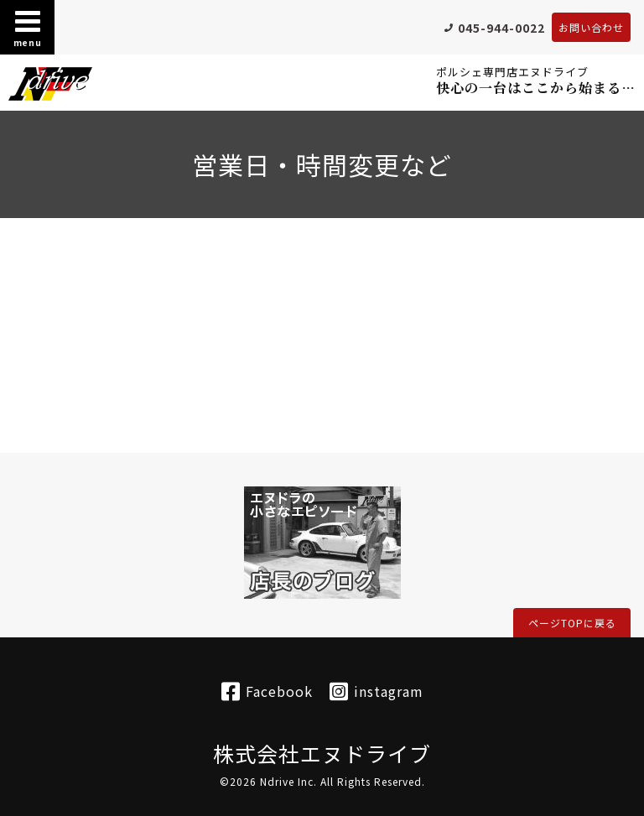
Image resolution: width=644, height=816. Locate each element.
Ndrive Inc (287, 781)
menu (28, 28)
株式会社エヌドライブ (322, 753)
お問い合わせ (591, 27)
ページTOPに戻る (572, 623)
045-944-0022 (501, 28)
